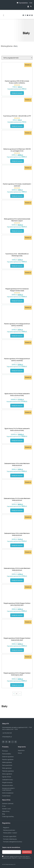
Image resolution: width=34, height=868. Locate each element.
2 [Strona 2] (17, 694)
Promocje (5, 751)
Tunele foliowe (6, 796)
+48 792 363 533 (7, 733)
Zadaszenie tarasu (8, 780)
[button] (3, 15)
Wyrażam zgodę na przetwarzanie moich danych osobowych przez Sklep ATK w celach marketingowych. (17, 857)
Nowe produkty (7, 754)
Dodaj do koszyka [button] (17, 93)
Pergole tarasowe (7, 782)
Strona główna (7, 46)
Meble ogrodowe (7, 762)
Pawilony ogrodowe (8, 759)
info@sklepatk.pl (7, 737)
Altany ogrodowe (7, 774)
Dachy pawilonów (7, 765)
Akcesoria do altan (8, 785)
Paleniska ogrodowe (8, 771)
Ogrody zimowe (7, 777)
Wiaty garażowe (7, 768)
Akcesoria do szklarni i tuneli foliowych (8, 789)
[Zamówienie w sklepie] (17, 58)
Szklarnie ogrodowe (8, 757)
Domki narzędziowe (8, 793)
